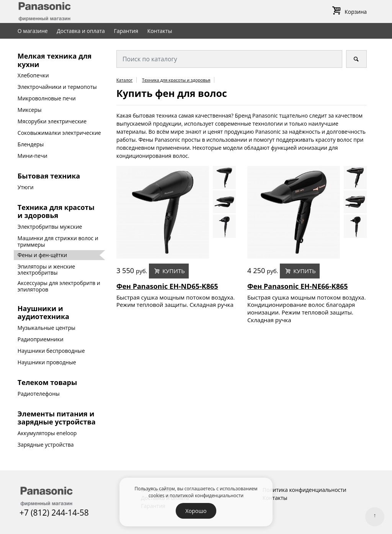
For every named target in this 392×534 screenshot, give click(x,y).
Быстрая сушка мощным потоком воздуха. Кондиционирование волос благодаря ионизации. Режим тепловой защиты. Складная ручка (306, 309)
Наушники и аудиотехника (43, 313)
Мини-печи (33, 156)
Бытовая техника (49, 176)
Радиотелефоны (39, 394)
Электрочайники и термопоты (57, 87)
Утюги (26, 187)
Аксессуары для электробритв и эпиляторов (59, 286)
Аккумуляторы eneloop (47, 433)
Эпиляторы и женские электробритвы (46, 270)
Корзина (348, 12)
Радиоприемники (41, 339)
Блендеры (31, 144)
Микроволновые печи (47, 98)
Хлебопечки (33, 75)
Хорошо (196, 511)
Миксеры (30, 110)
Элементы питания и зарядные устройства (57, 418)
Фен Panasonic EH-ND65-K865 (167, 287)
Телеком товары (47, 382)
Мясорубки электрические (52, 121)
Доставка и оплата (81, 31)
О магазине (33, 31)
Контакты (160, 31)
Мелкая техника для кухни (55, 60)
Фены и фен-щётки (42, 255)
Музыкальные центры (47, 328)
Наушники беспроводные (51, 351)
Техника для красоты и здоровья (56, 211)
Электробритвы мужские (50, 227)
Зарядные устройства (46, 445)
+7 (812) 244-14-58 (54, 513)
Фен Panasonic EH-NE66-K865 (298, 287)
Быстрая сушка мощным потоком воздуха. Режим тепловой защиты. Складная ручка (176, 301)
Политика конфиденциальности (305, 490)
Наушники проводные (47, 362)
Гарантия (126, 31)
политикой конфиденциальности (207, 495)
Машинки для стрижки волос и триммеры (58, 241)
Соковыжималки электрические (59, 133)
